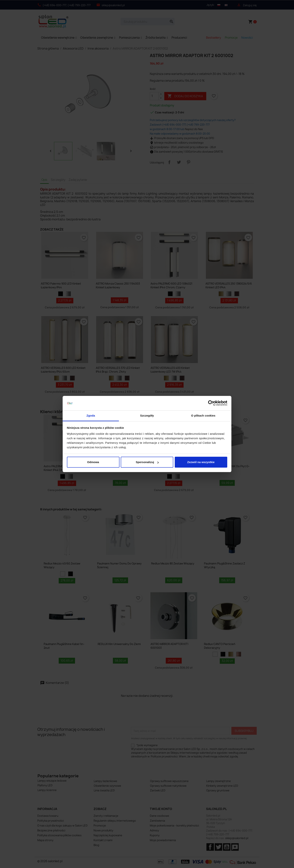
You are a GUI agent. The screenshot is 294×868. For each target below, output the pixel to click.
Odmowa (93, 462)
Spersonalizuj (147, 462)
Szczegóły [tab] (147, 416)
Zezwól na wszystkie (201, 462)
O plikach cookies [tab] (203, 416)
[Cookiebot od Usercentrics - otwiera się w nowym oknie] (211, 403)
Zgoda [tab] (91, 416)
